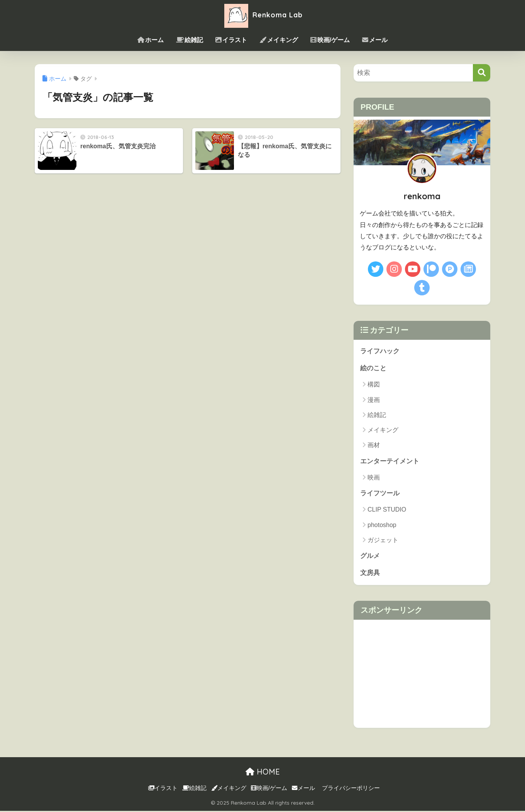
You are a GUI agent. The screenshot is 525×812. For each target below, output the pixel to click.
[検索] (482, 73)
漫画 (374, 400)
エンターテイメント (390, 462)
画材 (374, 445)
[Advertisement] (422, 675)
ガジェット (383, 541)
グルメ (370, 557)
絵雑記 (190, 40)
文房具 (370, 574)
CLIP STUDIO (387, 510)
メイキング (279, 40)
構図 (374, 385)
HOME (263, 773)
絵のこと (373, 369)
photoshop (382, 526)
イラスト (231, 40)
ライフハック (380, 351)
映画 (374, 478)
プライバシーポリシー (351, 789)
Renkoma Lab (262, 15)
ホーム (151, 40)
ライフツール (380, 494)
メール (375, 40)
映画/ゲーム (330, 40)
